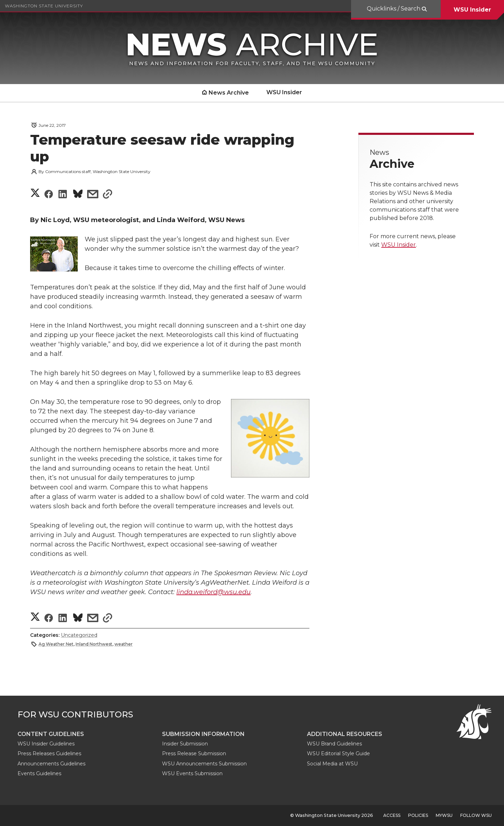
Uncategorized (79, 635)
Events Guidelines (39, 773)
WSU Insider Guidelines (46, 744)
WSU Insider (472, 10)
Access (392, 815)
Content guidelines (51, 734)
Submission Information (203, 734)
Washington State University (44, 6)
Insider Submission (185, 744)
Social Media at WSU (332, 764)
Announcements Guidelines (51, 764)
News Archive (229, 93)
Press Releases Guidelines (49, 753)
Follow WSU (476, 815)
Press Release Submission (194, 753)
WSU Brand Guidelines (334, 744)
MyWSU (444, 815)
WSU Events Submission (192, 773)
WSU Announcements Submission (204, 764)
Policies (418, 815)
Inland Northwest (94, 644)
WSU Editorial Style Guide (338, 753)
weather (124, 644)
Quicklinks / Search (394, 9)
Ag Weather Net (56, 644)
